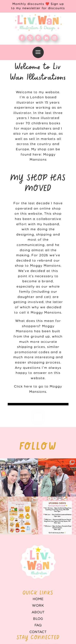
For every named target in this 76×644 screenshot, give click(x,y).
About (38, 612)
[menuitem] (38, 52)
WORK (38, 606)
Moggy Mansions (46, 313)
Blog (38, 619)
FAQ (38, 625)
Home (38, 599)
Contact (38, 632)
